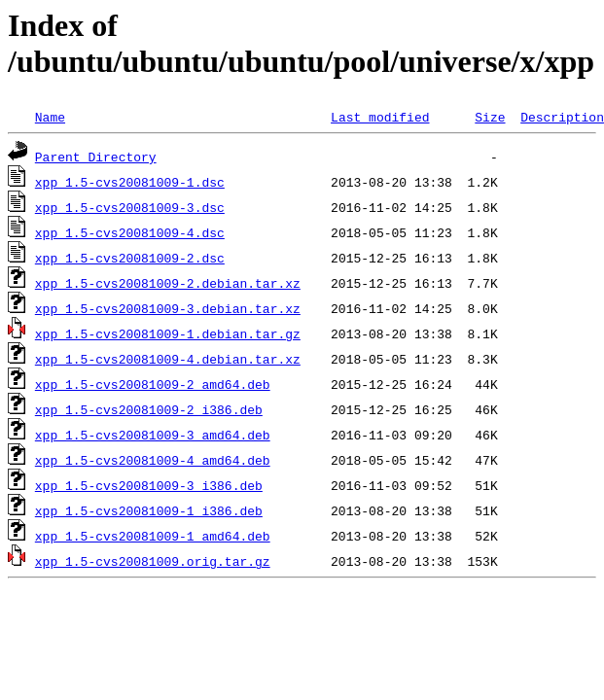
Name (50, 117)
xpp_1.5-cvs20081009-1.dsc (130, 182)
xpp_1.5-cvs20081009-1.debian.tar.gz (168, 333)
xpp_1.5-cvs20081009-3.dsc (130, 207)
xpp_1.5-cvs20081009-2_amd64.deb (153, 384)
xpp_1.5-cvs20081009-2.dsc (130, 258)
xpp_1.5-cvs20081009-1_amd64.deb (153, 536)
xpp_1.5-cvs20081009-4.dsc (130, 232)
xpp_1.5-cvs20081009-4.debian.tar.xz (168, 359)
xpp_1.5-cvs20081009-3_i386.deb (149, 485)
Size (490, 117)
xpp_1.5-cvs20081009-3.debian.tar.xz (168, 308)
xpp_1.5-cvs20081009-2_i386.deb (149, 409)
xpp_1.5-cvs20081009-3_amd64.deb (153, 435)
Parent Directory (96, 157)
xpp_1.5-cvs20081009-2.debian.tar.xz (168, 283)
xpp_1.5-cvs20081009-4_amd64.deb (153, 460)
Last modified (380, 117)
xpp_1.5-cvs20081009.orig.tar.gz (153, 561)
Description (562, 117)
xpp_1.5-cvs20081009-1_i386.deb (149, 510)
